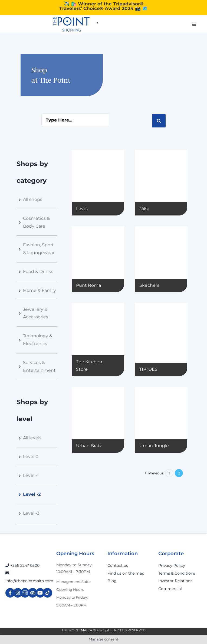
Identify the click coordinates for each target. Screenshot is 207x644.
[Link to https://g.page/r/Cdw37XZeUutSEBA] (25, 593)
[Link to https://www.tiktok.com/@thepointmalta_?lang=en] (47, 593)
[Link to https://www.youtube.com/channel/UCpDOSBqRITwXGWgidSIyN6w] (40, 593)
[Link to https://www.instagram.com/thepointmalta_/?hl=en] (18, 593)
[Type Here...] (75, 120)
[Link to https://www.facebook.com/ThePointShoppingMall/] (10, 593)
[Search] (159, 121)
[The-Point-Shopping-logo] (71, 24)
